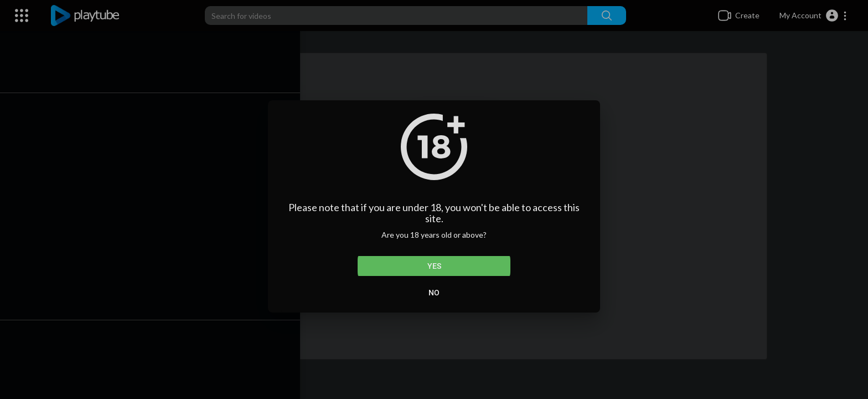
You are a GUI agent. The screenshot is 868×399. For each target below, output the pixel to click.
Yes (434, 266)
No (434, 293)
